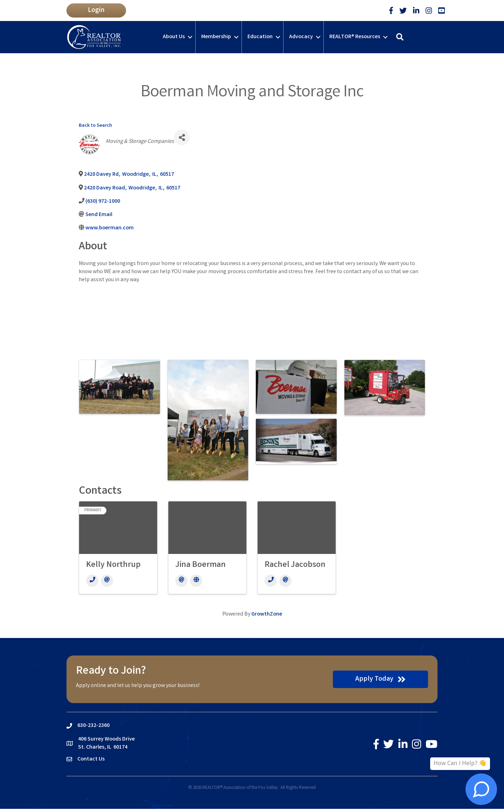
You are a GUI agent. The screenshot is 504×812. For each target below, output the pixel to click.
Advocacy (301, 37)
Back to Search (95, 126)
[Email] (107, 581)
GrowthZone (267, 614)
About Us (174, 37)
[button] (96, 11)
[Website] (196, 581)
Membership (216, 37)
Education (260, 37)
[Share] (182, 137)
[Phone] (92, 581)
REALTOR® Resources (355, 37)
